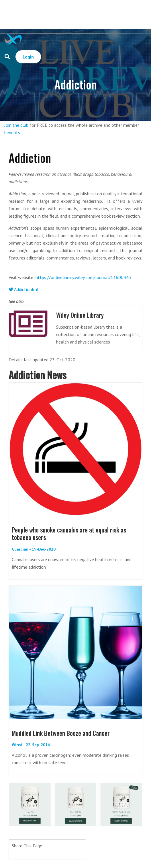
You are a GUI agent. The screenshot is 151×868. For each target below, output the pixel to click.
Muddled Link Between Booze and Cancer (61, 733)
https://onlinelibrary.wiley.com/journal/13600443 (83, 277)
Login (28, 57)
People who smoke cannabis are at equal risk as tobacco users (69, 533)
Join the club (16, 125)
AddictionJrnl (23, 289)
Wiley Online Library (80, 315)
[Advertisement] (87, 14)
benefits (12, 132)
